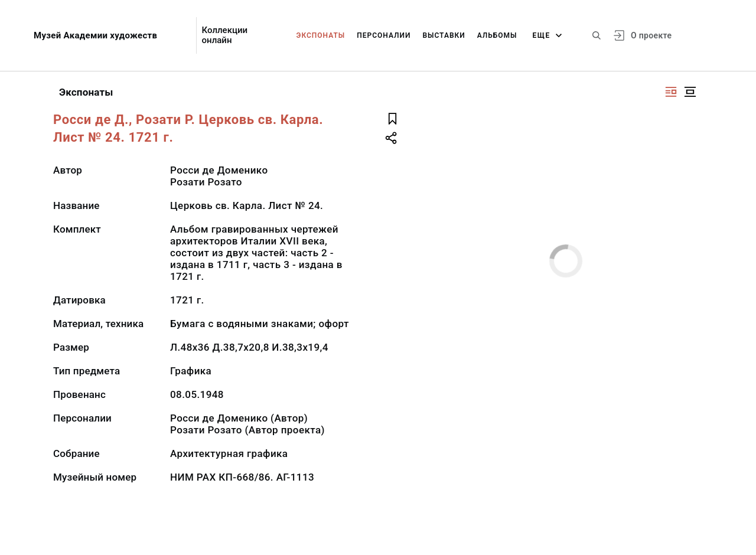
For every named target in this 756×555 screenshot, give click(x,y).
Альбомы (497, 35)
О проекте (651, 35)
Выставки (444, 35)
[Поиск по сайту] (597, 35)
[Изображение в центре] (690, 92)
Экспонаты (321, 35)
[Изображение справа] (671, 92)
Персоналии (384, 35)
